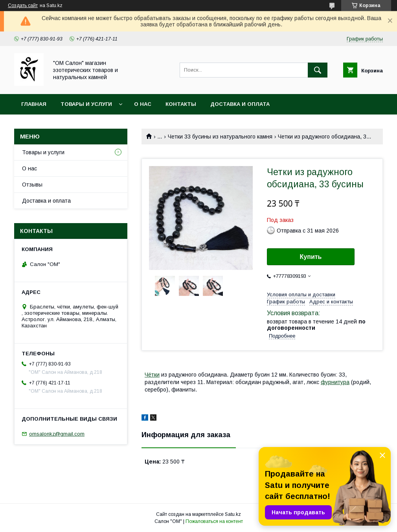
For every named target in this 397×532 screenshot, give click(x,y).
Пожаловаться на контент (214, 521)
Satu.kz (233, 514)
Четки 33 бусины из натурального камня (220, 137)
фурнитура (335, 382)
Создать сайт (23, 6)
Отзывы (32, 185)
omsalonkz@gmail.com (57, 434)
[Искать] (318, 70)
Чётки (152, 375)
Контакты (181, 104)
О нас (143, 104)
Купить (311, 257)
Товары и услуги (86, 104)
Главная (34, 104)
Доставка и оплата (240, 104)
